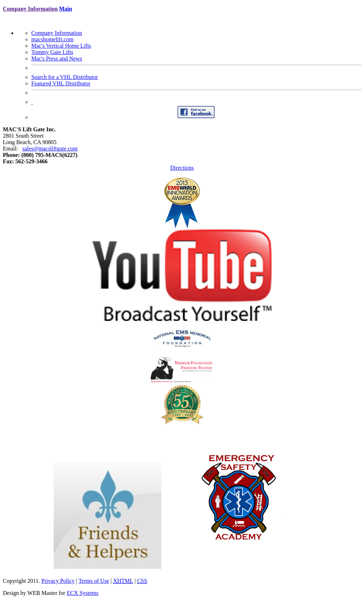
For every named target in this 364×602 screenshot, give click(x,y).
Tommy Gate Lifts (52, 52)
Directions (182, 168)
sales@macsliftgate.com (50, 149)
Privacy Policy (58, 581)
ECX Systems (83, 593)
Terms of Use (94, 581)
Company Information (57, 33)
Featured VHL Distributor (61, 83)
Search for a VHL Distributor (65, 77)
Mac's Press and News (57, 59)
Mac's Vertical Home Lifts (61, 46)
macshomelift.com (52, 39)
